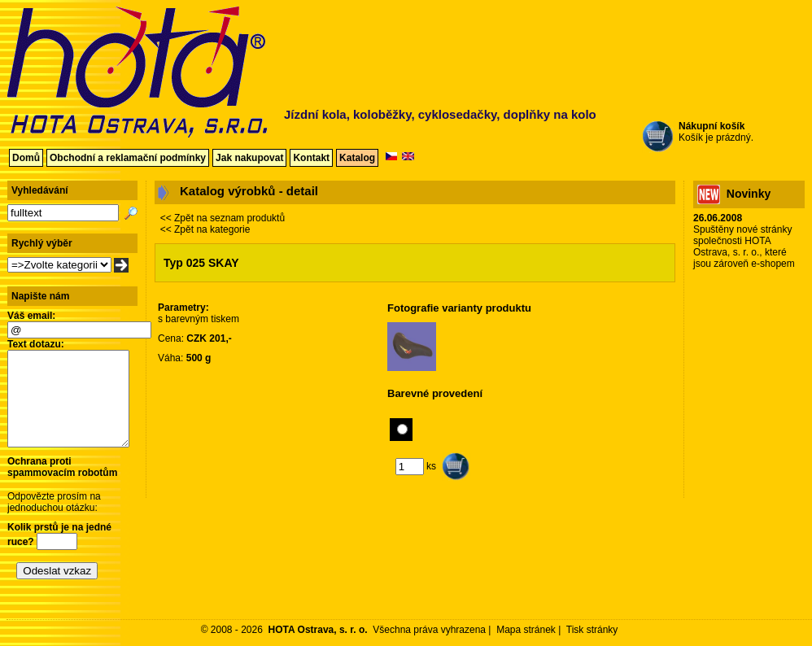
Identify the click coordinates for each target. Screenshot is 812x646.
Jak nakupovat (249, 158)
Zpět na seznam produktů (229, 218)
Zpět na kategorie (212, 229)
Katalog (357, 158)
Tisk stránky (592, 630)
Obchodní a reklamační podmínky (128, 158)
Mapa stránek (526, 630)
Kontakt (311, 158)
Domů (26, 158)
